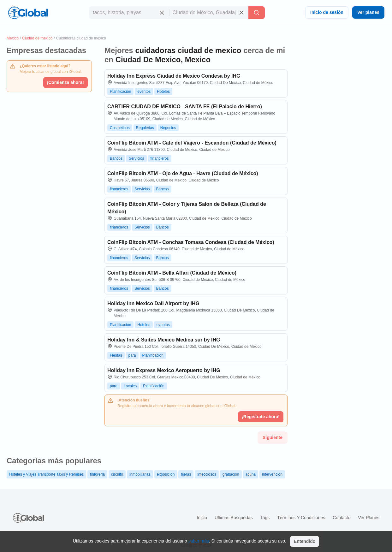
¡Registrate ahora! (261, 417)
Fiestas (116, 355)
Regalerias (145, 128)
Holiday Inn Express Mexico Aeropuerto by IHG (164, 370)
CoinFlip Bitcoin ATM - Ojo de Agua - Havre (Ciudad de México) (183, 173)
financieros (160, 158)
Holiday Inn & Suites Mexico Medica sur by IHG (164, 340)
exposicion (166, 474)
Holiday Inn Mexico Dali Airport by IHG (153, 303)
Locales (130, 386)
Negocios (168, 128)
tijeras (186, 474)
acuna (251, 474)
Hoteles (163, 92)
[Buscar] (257, 13)
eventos (144, 92)
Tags (265, 518)
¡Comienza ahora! (65, 82)
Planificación (120, 92)
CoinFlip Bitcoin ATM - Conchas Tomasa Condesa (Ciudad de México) (191, 242)
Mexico (13, 38)
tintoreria (97, 474)
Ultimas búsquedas (234, 518)
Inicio (202, 518)
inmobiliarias (140, 474)
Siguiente (273, 437)
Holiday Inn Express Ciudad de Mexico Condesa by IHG (174, 76)
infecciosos (207, 474)
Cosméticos (120, 128)
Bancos (116, 158)
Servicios (137, 158)
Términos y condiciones (301, 518)
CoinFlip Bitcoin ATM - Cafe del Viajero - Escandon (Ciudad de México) (192, 143)
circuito (117, 474)
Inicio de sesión (327, 12)
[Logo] (28, 13)
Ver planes (368, 12)
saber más (198, 541)
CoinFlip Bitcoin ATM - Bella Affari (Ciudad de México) (172, 273)
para (132, 355)
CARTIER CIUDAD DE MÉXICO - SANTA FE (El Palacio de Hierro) (185, 107)
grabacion (231, 474)
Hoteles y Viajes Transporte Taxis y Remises (46, 474)
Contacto (342, 518)
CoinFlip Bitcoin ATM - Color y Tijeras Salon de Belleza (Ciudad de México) (187, 208)
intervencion (272, 474)
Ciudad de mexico (37, 38)
